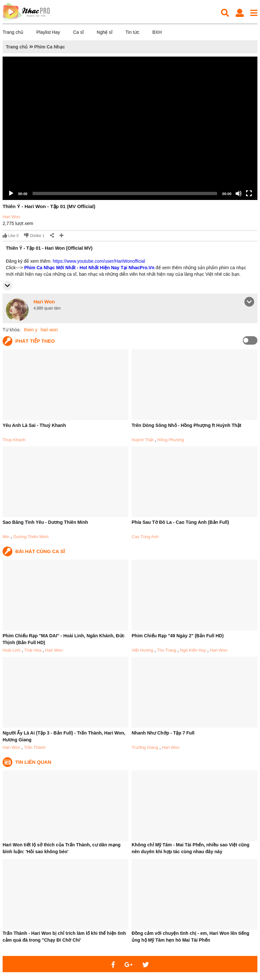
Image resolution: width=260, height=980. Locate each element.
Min (6, 537)
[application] (130, 128)
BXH (157, 32)
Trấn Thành (35, 747)
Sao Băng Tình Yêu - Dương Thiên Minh (45, 522)
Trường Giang (145, 747)
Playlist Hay (48, 32)
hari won (49, 330)
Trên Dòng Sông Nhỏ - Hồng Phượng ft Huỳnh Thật (187, 425)
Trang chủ (13, 32)
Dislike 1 (34, 236)
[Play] (11, 193)
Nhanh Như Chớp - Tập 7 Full (163, 733)
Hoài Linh (12, 650)
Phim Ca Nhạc (49, 47)
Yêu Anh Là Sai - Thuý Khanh (34, 425)
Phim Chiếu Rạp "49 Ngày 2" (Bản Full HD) (178, 636)
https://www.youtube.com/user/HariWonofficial (99, 261)
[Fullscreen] (249, 193)
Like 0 (11, 236)
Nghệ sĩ (105, 32)
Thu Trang (167, 650)
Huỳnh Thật (143, 440)
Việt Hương (142, 650)
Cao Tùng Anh (145, 537)
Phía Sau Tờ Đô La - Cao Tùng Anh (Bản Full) (180, 522)
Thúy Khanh (14, 440)
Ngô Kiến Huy (193, 650)
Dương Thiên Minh (31, 537)
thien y (31, 330)
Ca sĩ (78, 32)
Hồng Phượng (170, 440)
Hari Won (11, 217)
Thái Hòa (33, 650)
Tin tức (132, 32)
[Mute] (239, 193)
